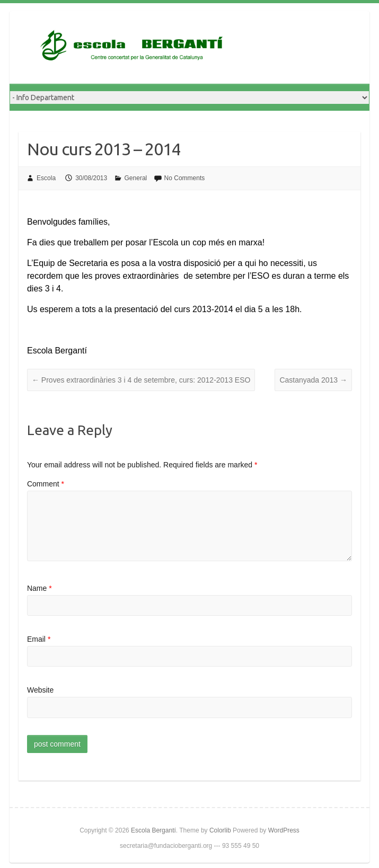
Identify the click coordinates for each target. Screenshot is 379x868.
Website (40, 690)
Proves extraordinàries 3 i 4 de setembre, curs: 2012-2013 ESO (141, 380)
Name (39, 588)
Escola (46, 178)
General (136, 178)
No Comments (185, 178)
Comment (46, 484)
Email (39, 639)
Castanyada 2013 (313, 380)
